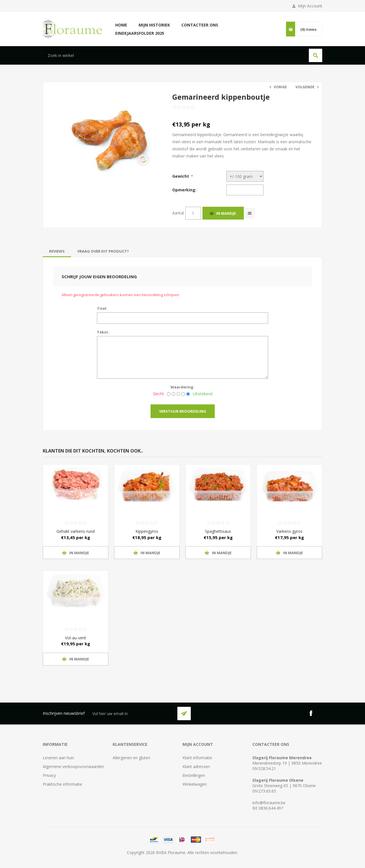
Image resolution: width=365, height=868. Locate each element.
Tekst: (103, 332)
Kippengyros (147, 531)
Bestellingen (194, 775)
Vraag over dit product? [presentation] (103, 251)
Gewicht (181, 176)
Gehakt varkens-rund (76, 531)
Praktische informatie (62, 784)
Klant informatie (197, 758)
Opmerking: (184, 190)
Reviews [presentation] (57, 251)
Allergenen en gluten (131, 758)
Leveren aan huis (58, 758)
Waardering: (182, 387)
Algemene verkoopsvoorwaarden (73, 766)
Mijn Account (310, 6)
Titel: (102, 308)
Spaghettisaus (218, 531)
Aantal (178, 213)
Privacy (49, 775)
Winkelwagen (195, 784)
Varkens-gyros (289, 531)
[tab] (57, 251)
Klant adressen (196, 766)
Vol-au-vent (76, 638)
